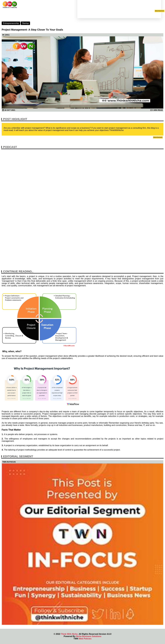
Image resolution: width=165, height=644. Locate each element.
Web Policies (85, 639)
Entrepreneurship (11, 23)
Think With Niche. (69, 634)
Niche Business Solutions (89, 636)
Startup (25, 23)
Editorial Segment (18, 456)
